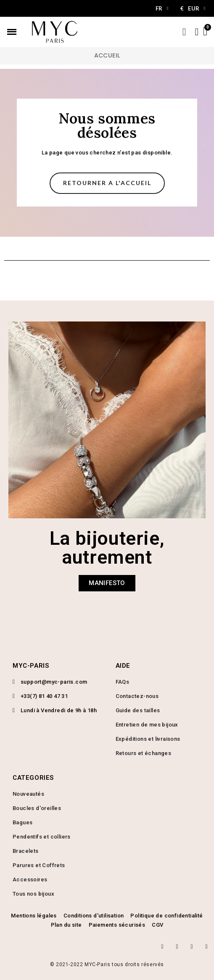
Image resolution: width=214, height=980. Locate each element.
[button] (107, 183)
